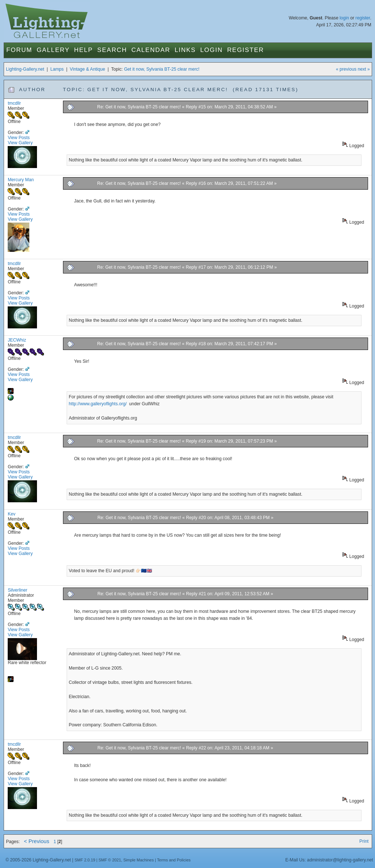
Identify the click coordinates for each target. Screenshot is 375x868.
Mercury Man (21, 180)
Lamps (57, 69)
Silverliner (17, 590)
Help (83, 50)
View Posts (19, 138)
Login (211, 50)
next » (364, 69)
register (363, 18)
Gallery (53, 50)
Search (112, 50)
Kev (12, 514)
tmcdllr (14, 103)
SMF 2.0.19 (85, 860)
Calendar (151, 50)
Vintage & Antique (88, 69)
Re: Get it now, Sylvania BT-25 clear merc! (139, 107)
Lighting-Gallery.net (25, 69)
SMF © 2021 (110, 860)
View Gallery (20, 143)
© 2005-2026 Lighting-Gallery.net (38, 860)
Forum (19, 50)
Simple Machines (139, 860)
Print (364, 841)
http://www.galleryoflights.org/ (98, 404)
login (344, 18)
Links (185, 50)
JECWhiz (17, 340)
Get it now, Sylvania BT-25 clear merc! (162, 69)
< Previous (36, 841)
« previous (346, 69)
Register (246, 50)
